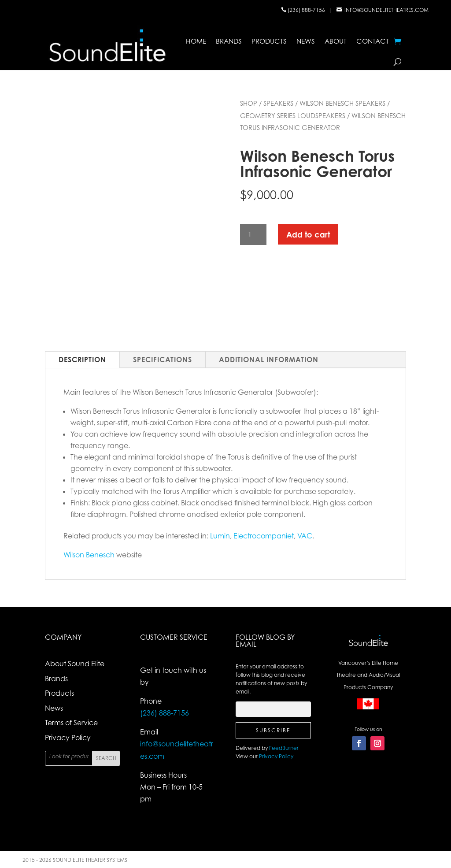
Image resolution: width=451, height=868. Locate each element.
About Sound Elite (75, 664)
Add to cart (308, 234)
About (336, 41)
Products (269, 41)
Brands (229, 41)
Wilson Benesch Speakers (342, 103)
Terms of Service (71, 723)
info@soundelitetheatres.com (386, 10)
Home (196, 41)
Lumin (220, 536)
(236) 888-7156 (307, 10)
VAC (305, 536)
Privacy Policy (68, 738)
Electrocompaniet (264, 536)
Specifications (163, 360)
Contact (373, 41)
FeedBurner (284, 748)
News (306, 41)
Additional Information (269, 360)
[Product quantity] (253, 235)
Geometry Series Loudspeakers (293, 115)
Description (82, 360)
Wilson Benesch (89, 555)
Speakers (278, 103)
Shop (249, 103)
